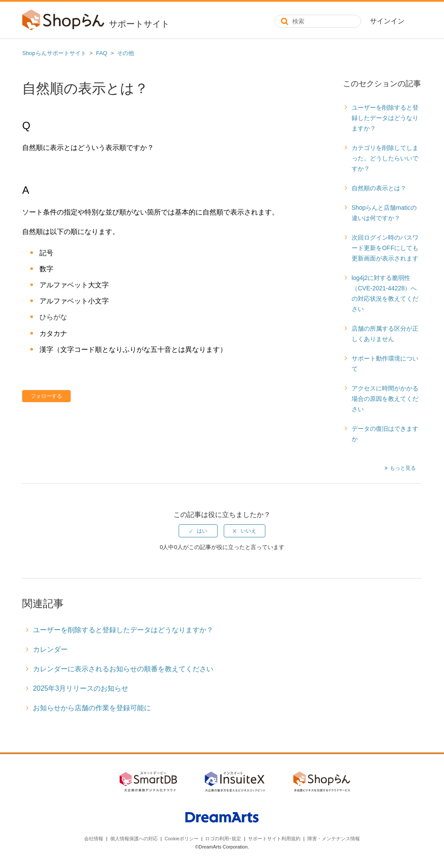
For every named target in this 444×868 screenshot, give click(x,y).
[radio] (198, 531)
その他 (126, 53)
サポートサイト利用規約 (274, 839)
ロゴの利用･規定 (223, 839)
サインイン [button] (387, 21)
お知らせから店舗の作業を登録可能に (92, 708)
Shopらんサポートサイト (54, 53)
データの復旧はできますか (385, 434)
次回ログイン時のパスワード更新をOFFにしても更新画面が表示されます (385, 248)
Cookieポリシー (182, 839)
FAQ (101, 53)
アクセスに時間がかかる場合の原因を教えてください (385, 399)
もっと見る (403, 468)
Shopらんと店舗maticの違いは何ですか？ (384, 213)
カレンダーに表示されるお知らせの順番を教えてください (123, 669)
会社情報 (94, 839)
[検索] (318, 21)
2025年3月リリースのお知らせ (81, 688)
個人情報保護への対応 (134, 839)
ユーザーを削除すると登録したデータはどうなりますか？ (385, 118)
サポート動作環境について (385, 364)
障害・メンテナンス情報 (334, 839)
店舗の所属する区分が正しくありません (385, 334)
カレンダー (50, 649)
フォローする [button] (46, 396)
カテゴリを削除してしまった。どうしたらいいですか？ (385, 158)
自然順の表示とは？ (379, 188)
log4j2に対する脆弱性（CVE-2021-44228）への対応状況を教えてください (385, 293)
